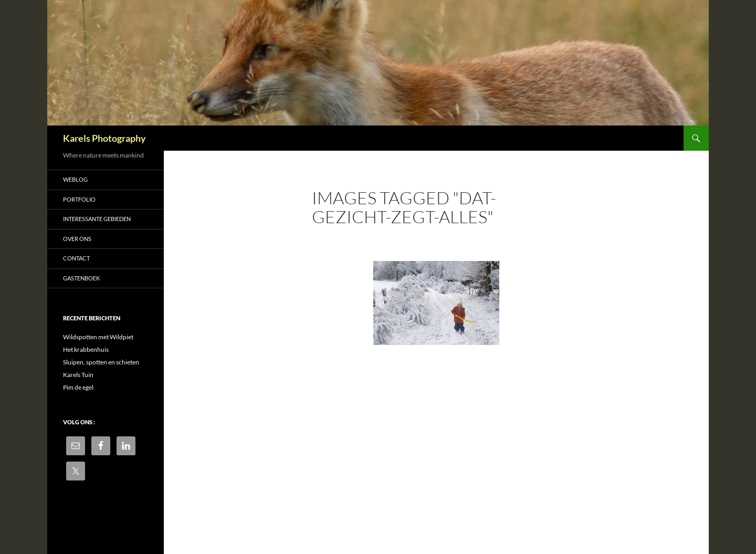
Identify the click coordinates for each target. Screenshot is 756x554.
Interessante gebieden (97, 219)
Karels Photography (104, 138)
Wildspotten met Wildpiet (98, 337)
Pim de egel (78, 387)
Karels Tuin (78, 375)
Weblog (75, 179)
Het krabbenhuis (86, 349)
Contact (76, 258)
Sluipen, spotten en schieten (101, 362)
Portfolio (79, 199)
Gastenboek (81, 278)
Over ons (77, 239)
